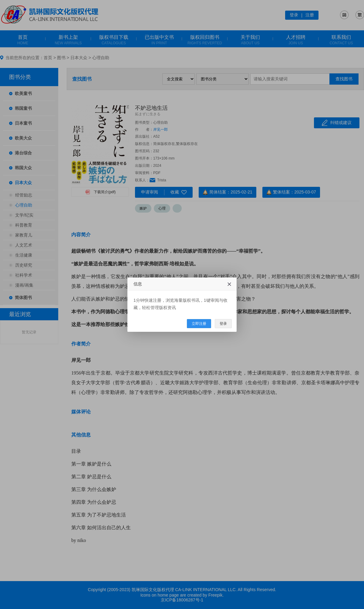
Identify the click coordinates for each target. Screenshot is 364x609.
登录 (223, 324)
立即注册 (199, 324)
